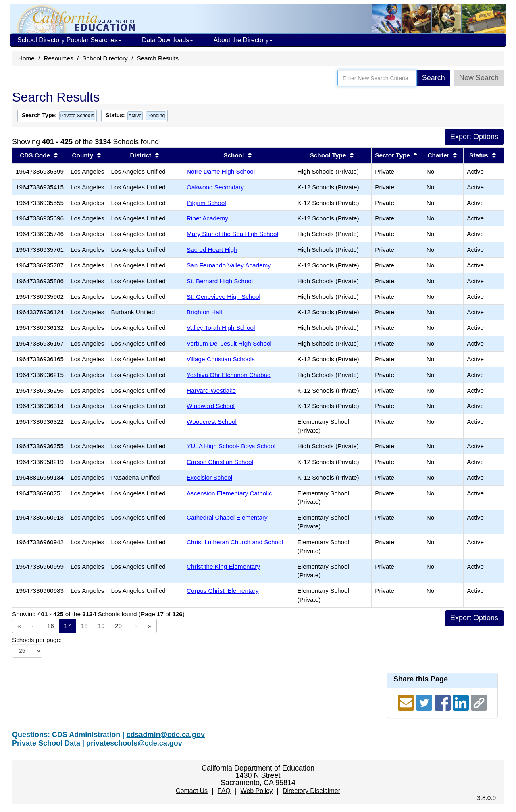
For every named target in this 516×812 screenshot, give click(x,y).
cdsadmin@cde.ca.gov (165, 735)
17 (68, 626)
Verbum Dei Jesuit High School (229, 343)
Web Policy (256, 791)
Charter (438, 155)
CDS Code (35, 155)
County (83, 155)
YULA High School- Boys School (231, 446)
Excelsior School (209, 477)
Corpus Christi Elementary (223, 591)
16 (51, 626)
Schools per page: (37, 640)
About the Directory (243, 40)
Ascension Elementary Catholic (229, 493)
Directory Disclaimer (311, 791)
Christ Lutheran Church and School (235, 542)
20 (118, 626)
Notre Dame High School (221, 171)
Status (479, 155)
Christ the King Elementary (223, 567)
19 (101, 626)
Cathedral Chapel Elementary (227, 517)
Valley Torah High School (221, 328)
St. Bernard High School (220, 281)
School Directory (105, 58)
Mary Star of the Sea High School (232, 234)
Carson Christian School (220, 462)
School (234, 155)
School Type (328, 155)
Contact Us (192, 791)
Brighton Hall (204, 312)
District (140, 155)
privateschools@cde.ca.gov (134, 743)
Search (434, 78)
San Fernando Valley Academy (229, 265)
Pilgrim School (206, 203)
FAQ (224, 791)
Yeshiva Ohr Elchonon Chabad (229, 375)
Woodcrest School (212, 422)
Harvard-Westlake (211, 390)
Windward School (211, 406)
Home (26, 58)
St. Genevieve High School (224, 297)
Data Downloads (167, 40)
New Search (479, 78)
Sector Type (392, 155)
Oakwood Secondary (215, 187)
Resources (59, 58)
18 (84, 626)
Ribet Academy (207, 218)
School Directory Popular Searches (70, 40)
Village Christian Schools (221, 359)
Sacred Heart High (212, 250)
